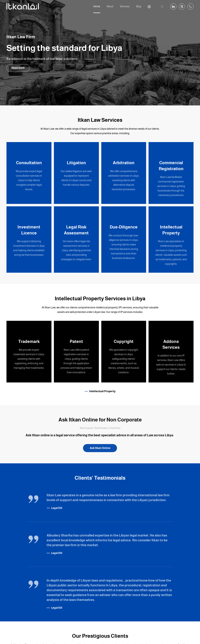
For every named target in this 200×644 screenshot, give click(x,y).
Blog (139, 6)
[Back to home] (23, 6)
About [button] (110, 6)
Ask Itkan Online (100, 449)
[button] (162, 6)
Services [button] (125, 6)
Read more (18, 68)
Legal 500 (57, 508)
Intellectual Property (102, 391)
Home (97, 6)
